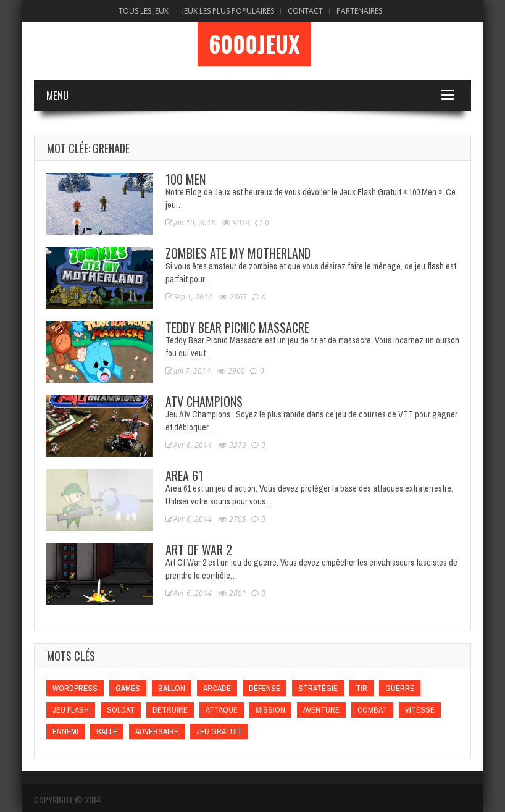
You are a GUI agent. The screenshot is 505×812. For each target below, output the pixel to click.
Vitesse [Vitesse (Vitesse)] (420, 710)
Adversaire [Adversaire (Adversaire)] (157, 731)
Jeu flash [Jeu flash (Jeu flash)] (71, 710)
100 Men (186, 179)
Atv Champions (204, 401)
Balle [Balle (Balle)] (107, 731)
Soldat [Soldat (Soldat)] (121, 710)
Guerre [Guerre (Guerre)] (400, 688)
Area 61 (184, 475)
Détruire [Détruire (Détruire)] (170, 710)
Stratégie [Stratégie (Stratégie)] (318, 688)
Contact (305, 11)
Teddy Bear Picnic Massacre (237, 327)
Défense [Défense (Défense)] (265, 688)
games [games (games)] (128, 688)
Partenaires (359, 11)
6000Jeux (254, 44)
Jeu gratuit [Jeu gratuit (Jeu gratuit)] (219, 731)
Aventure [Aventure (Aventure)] (321, 710)
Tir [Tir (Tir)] (361, 688)
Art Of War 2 (199, 550)
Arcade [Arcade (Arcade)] (217, 688)
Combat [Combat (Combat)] (372, 710)
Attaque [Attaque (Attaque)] (222, 710)
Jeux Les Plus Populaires (228, 11)
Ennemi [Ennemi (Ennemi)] (65, 731)
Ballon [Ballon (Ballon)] (172, 688)
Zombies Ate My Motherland (238, 253)
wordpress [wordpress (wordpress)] (75, 688)
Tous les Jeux (144, 11)
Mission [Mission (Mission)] (270, 710)
